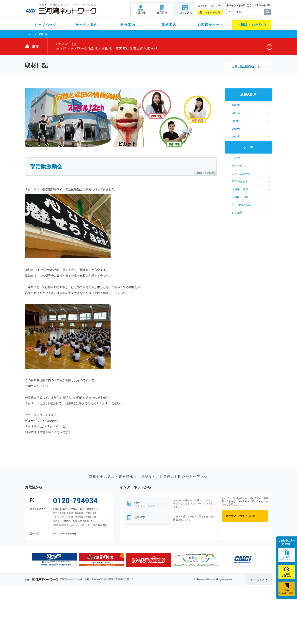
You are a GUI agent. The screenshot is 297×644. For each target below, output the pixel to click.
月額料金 (108, 607)
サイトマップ (257, 580)
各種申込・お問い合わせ (241, 516)
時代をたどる (240, 181)
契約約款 (77, 634)
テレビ (76, 602)
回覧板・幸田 (240, 197)
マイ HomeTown (242, 205)
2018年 (236, 137)
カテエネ (77, 628)
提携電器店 (201, 607)
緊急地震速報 (80, 623)
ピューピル (239, 166)
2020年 (236, 121)
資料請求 (140, 517)
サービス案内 (87, 25)
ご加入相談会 (203, 612)
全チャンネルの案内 (145, 616)
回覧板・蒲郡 (240, 189)
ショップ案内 (185, 13)
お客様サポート (210, 25)
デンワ (76, 612)
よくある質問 (172, 602)
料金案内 (128, 25)
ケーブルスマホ (81, 618)
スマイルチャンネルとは (148, 602)
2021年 (236, 113)
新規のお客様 (49, 602)
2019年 (236, 129)
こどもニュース (241, 174)
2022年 (236, 105)
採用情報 (141, 13)
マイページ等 (212, 13)
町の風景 (237, 213)
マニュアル (170, 607)
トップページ (45, 25)
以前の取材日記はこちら (247, 67)
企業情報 (162, 13)
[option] (54, 560)
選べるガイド (49, 612)
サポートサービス (174, 612)
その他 (236, 158)
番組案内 (169, 25)
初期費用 (108, 602)
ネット (76, 607)
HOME (28, 34)
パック (107, 618)
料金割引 (108, 612)
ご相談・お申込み (252, 25)
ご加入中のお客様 (52, 607)
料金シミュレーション (145, 504)
